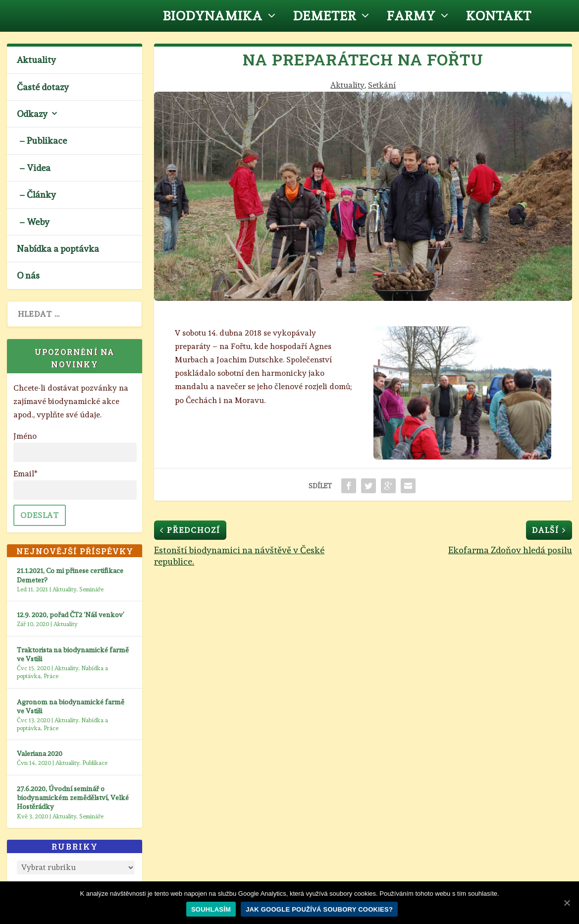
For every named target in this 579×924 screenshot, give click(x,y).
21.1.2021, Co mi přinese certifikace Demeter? (70, 575)
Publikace (95, 763)
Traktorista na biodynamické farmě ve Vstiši (73, 654)
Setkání (382, 85)
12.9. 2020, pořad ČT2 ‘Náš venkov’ (71, 615)
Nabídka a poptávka (58, 249)
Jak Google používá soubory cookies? (319, 909)
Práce (51, 676)
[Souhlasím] (567, 903)
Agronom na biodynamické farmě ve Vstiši (71, 706)
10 (488, 438)
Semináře (91, 589)
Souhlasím (211, 909)
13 (513, 438)
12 (504, 438)
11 (496, 438)
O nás (28, 275)
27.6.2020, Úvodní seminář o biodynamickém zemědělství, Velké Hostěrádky (73, 798)
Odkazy (32, 114)
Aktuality (347, 85)
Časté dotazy (43, 87)
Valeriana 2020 (40, 753)
